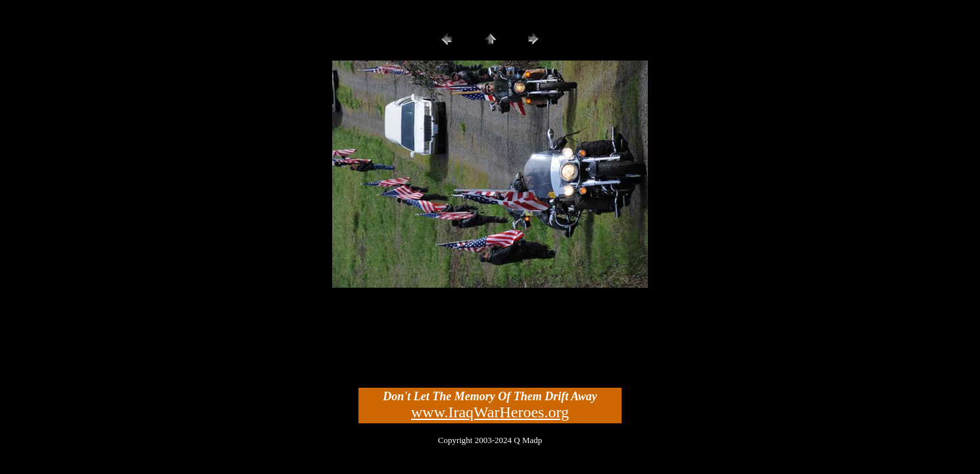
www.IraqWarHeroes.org (490, 412)
